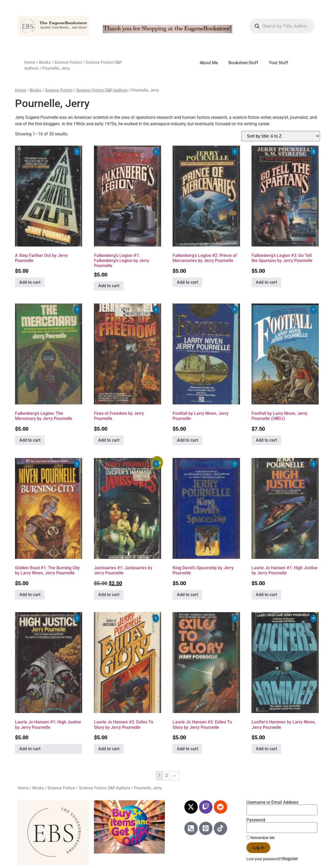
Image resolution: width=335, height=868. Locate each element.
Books (45, 62)
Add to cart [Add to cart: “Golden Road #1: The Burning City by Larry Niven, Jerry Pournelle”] (30, 595)
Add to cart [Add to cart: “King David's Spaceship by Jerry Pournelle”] (187, 595)
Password (256, 820)
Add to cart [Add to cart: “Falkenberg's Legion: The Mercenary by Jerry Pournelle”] (30, 440)
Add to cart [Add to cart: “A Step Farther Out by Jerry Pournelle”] (30, 282)
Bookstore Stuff (243, 63)
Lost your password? (264, 859)
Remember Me (260, 838)
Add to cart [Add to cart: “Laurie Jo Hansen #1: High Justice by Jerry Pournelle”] (266, 595)
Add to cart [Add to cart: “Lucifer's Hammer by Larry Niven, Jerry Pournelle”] (266, 749)
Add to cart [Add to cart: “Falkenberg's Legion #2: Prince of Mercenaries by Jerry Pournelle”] (187, 282)
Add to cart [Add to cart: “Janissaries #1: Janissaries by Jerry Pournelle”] (109, 595)
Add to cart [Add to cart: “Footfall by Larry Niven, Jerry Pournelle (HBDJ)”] (266, 440)
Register (290, 859)
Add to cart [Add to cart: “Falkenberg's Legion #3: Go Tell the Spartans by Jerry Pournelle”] (266, 282)
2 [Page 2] (167, 776)
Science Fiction (68, 62)
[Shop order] (281, 136)
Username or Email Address (272, 802)
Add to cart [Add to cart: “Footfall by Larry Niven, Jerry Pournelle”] (187, 440)
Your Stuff (279, 63)
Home (30, 62)
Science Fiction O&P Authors (102, 90)
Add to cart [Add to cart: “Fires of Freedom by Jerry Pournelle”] (109, 440)
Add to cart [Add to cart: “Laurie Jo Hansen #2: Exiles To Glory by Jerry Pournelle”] (109, 749)
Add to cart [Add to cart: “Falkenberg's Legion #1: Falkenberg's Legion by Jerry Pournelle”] (109, 286)
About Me (209, 63)
